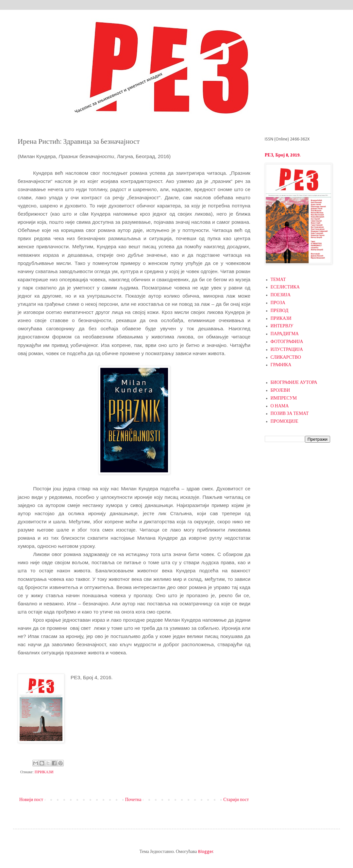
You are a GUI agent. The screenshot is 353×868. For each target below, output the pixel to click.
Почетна (133, 800)
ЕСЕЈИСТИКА (285, 287)
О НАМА (280, 406)
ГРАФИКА (281, 365)
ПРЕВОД (280, 311)
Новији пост (31, 800)
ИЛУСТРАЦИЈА (287, 350)
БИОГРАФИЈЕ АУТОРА (294, 383)
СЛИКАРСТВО (286, 358)
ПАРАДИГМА (285, 334)
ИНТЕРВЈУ (282, 326)
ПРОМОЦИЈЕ (285, 422)
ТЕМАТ (278, 280)
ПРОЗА (278, 303)
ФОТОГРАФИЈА (287, 342)
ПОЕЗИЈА (281, 295)
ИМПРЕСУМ (284, 398)
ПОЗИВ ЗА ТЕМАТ (290, 414)
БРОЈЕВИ (280, 391)
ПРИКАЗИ (44, 772)
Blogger (206, 852)
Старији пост (236, 800)
